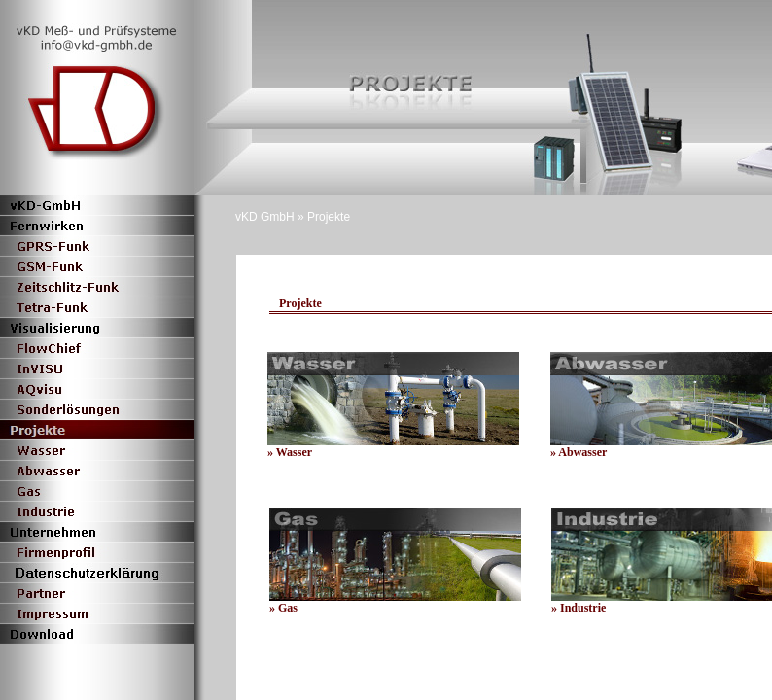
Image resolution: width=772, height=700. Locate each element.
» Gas (283, 608)
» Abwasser (579, 452)
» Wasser (290, 452)
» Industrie (579, 608)
